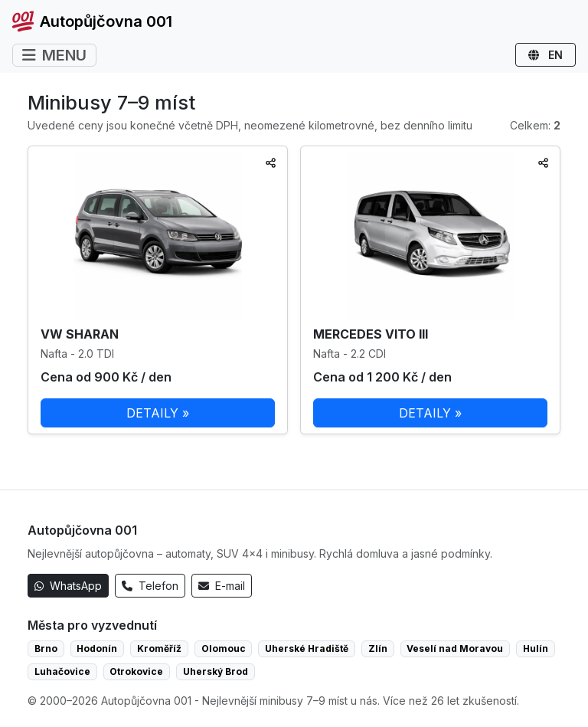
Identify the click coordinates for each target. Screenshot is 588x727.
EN (546, 55)
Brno (46, 648)
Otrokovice (136, 671)
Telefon (150, 586)
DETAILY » (158, 413)
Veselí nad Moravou (455, 648)
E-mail (222, 586)
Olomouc (224, 648)
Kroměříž (159, 648)
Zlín (378, 648)
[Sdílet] (271, 163)
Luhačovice (62, 671)
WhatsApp (68, 586)
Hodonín (97, 648)
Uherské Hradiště (307, 648)
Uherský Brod (216, 671)
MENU (54, 55)
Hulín (536, 648)
